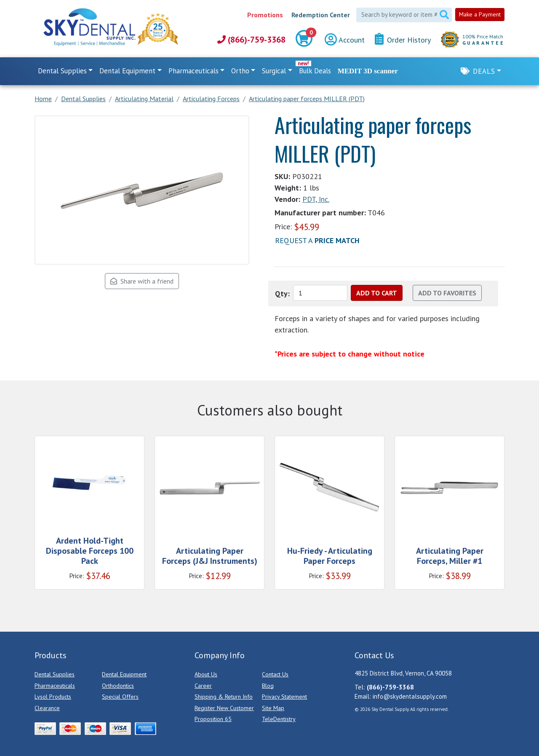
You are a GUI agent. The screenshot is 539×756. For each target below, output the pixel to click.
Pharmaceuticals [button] (193, 71)
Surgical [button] (274, 71)
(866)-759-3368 (251, 40)
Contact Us (275, 674)
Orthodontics (118, 686)
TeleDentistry (279, 719)
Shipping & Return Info (224, 697)
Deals (484, 71)
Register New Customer (224, 708)
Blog (268, 686)
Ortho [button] (240, 71)
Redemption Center (321, 15)
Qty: (282, 294)
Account (345, 40)
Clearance (47, 708)
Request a (317, 240)
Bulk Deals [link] (315, 71)
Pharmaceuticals (55, 686)
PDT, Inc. (316, 199)
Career (203, 686)
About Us (206, 674)
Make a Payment (480, 14)
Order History (403, 39)
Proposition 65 (213, 719)
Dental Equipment (124, 674)
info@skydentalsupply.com (410, 696)
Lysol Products (53, 697)
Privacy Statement (284, 697)
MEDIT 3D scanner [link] (368, 71)
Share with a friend (142, 281)
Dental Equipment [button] (127, 71)
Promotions (265, 15)
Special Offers (120, 697)
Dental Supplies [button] (62, 71)
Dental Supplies (55, 674)
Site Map (273, 708)
